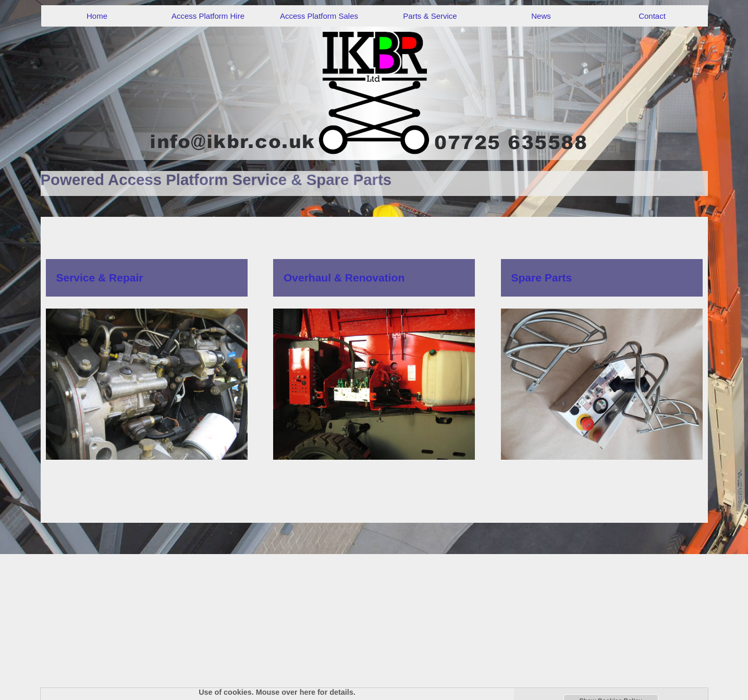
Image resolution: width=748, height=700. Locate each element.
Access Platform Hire (208, 16)
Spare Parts (542, 278)
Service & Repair (100, 278)
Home (97, 16)
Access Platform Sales (319, 16)
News (541, 16)
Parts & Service (430, 16)
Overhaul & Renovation (344, 278)
